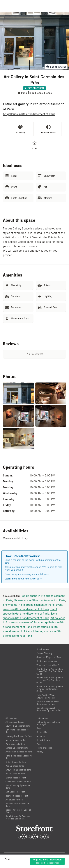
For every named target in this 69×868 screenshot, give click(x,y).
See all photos (56, 67)
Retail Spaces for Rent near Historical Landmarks (18, 817)
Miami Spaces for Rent (16, 740)
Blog (39, 728)
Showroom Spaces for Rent (18, 770)
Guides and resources (47, 661)
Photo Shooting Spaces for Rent (18, 787)
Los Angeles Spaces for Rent (19, 736)
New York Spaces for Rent (18, 726)
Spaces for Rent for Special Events (18, 811)
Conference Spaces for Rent (18, 782)
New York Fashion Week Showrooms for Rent (48, 703)
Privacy (40, 752)
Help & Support (44, 740)
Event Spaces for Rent (16, 778)
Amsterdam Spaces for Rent (19, 752)
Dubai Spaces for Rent (16, 762)
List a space (42, 718)
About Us (41, 736)
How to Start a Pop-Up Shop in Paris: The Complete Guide (50, 689)
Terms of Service (44, 748)
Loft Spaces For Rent (15, 792)
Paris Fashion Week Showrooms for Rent (46, 697)
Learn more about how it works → (23, 579)
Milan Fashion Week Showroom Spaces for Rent (49, 709)
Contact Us (42, 732)
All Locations (11, 718)
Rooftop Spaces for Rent (17, 796)
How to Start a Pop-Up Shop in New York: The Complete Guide (50, 671)
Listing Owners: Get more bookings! (48, 723)
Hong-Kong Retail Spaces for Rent (19, 757)
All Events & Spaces (15, 722)
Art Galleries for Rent (15, 774)
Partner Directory (44, 653)
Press (39, 744)
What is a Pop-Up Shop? (48, 665)
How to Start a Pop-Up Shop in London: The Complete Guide (50, 680)
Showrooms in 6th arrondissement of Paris (39, 600)
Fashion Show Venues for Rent (17, 805)
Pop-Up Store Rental (15, 766)
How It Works (43, 649)
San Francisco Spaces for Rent (17, 731)
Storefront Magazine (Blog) (49, 657)
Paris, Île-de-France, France (36, 93)
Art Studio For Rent (14, 800)
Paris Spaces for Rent (15, 744)
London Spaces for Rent (17, 748)
